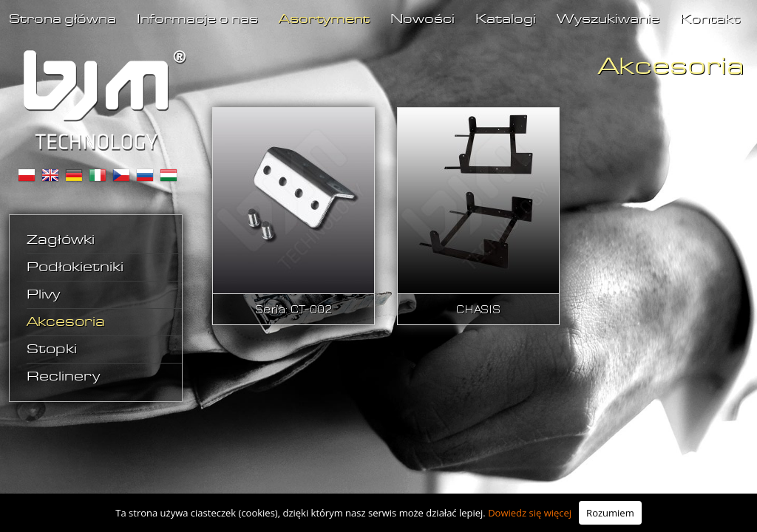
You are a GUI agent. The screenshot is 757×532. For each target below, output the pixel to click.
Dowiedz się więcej (530, 513)
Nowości (422, 20)
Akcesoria (66, 322)
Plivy (43, 295)
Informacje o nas (197, 20)
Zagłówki (61, 240)
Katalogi (506, 20)
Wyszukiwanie (608, 20)
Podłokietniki (75, 267)
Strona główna (62, 20)
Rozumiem (610, 513)
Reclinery (63, 377)
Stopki (52, 349)
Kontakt (710, 20)
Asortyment (324, 20)
